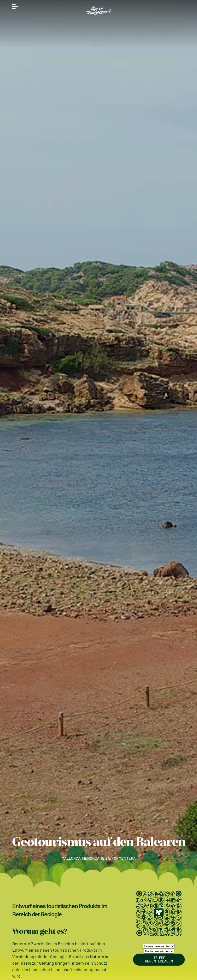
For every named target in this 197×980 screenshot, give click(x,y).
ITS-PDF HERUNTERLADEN (159, 959)
